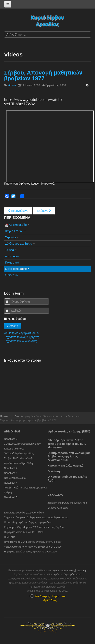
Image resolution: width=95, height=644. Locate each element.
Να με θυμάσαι (15, 319)
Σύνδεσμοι (12, 275)
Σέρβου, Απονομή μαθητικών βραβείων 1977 (43, 75)
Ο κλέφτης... (56, 471)
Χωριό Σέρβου (15, 231)
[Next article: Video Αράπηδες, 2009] (44, 211)
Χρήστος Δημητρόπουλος (67, 575)
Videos (73, 416)
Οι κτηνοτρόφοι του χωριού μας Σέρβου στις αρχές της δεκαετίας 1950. (69, 457)
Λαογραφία (12, 256)
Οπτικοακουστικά (17, 269)
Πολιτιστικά (12, 263)
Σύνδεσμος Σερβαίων (20, 244)
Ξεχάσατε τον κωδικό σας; (20, 341)
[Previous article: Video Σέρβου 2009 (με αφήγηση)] (18, 211)
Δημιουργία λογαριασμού (21, 333)
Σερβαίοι (12, 237)
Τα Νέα (11, 250)
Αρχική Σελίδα (30, 416)
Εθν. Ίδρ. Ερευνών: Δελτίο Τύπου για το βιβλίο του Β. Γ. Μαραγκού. (67, 444)
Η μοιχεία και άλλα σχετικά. (66, 466)
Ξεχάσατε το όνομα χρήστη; (21, 337)
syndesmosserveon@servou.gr (70, 571)
